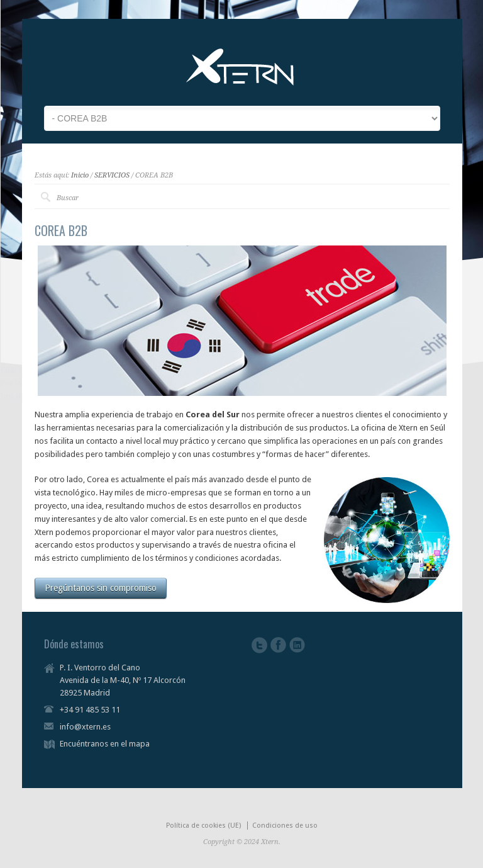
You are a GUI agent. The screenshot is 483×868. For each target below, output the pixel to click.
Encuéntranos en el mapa (105, 744)
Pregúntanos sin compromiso (101, 588)
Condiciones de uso (285, 826)
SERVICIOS (112, 175)
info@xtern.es (85, 727)
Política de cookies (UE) (203, 826)
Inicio (80, 175)
